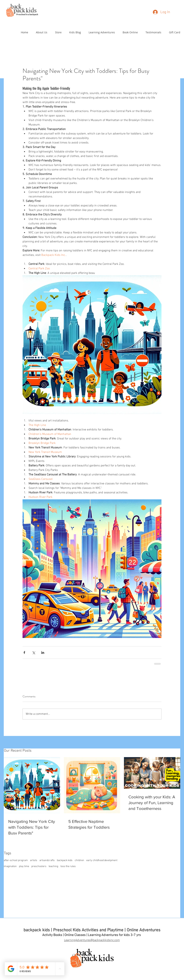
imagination (10, 866)
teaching (53, 866)
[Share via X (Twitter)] (34, 652)
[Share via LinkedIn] (43, 652)
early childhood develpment (102, 860)
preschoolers (39, 866)
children (79, 860)
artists (34, 860)
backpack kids (65, 860)
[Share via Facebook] (24, 652)
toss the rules (68, 866)
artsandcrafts (47, 860)
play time (24, 866)
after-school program (16, 860)
